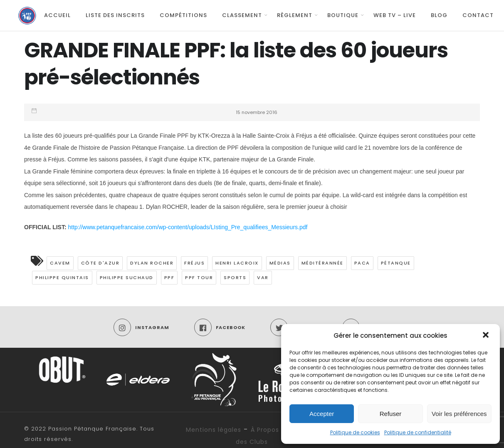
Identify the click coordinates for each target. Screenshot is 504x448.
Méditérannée (322, 263)
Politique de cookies (355, 432)
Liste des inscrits (115, 15)
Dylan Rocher (152, 263)
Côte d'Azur (100, 263)
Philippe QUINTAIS (62, 277)
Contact (478, 15)
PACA (362, 263)
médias (280, 263)
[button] (487, 336)
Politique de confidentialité (418, 432)
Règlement (295, 15)
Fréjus (194, 263)
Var (263, 277)
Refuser (391, 414)
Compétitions (183, 15)
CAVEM (60, 263)
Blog (439, 15)
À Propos (265, 430)
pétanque (396, 263)
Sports (235, 277)
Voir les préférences (459, 414)
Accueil (57, 15)
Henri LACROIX (237, 263)
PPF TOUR (199, 277)
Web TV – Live (395, 15)
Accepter (322, 414)
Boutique (343, 15)
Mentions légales (214, 430)
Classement (242, 15)
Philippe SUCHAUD (127, 277)
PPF (169, 277)
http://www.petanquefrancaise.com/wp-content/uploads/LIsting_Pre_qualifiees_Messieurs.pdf (188, 227)
